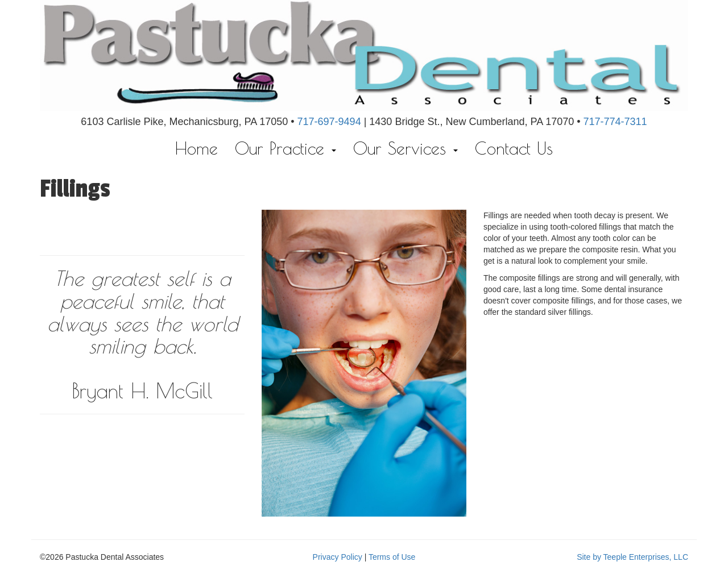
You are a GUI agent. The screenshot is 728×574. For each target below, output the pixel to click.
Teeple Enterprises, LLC (646, 557)
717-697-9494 (329, 122)
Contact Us (514, 148)
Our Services (406, 148)
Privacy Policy (338, 557)
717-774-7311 (615, 122)
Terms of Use (392, 557)
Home (197, 148)
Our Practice (286, 148)
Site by (589, 557)
